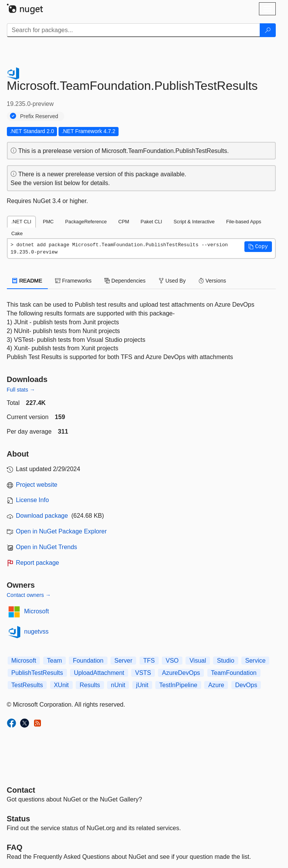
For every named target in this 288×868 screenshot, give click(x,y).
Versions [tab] (212, 281)
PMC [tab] (48, 222)
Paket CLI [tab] (151, 222)
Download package (42, 516)
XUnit (61, 685)
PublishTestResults (37, 673)
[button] (258, 247)
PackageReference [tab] (86, 222)
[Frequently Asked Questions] (15, 847)
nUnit (118, 685)
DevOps (246, 685)
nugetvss (36, 631)
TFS (149, 661)
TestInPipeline (178, 685)
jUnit (142, 685)
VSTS (143, 673)
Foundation (88, 661)
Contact (21, 790)
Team (55, 661)
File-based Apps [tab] (244, 222)
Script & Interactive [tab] (194, 222)
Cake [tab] (17, 233)
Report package (38, 563)
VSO (172, 661)
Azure (216, 685)
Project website (37, 485)
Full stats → (21, 390)
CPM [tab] (124, 222)
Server (123, 661)
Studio (225, 661)
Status (19, 819)
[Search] (268, 30)
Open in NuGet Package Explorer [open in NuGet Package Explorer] (61, 531)
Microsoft (37, 611)
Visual (198, 661)
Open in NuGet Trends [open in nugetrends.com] (47, 547)
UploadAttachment (99, 673)
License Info (33, 500)
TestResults (27, 685)
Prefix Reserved (39, 116)
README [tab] (28, 281)
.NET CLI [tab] (21, 222)
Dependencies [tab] (125, 281)
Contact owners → (29, 595)
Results (90, 685)
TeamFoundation (234, 673)
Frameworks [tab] (73, 281)
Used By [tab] (172, 281)
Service (255, 661)
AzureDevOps (181, 673)
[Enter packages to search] (133, 30)
